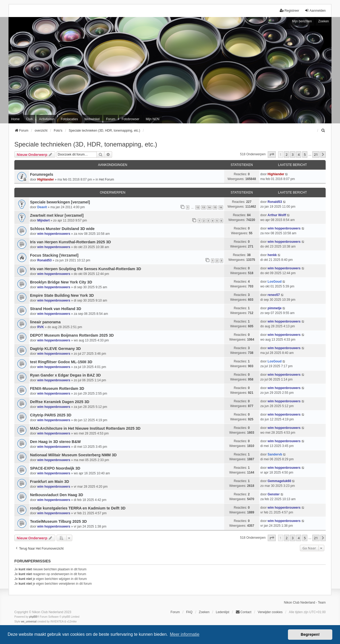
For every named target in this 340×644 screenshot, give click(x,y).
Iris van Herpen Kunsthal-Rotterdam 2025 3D (71, 242)
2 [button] (286, 154)
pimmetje (275, 308)
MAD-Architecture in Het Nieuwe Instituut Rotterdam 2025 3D (85, 428)
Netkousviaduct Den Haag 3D (57, 495)
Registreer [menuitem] (289, 11)
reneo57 (274, 295)
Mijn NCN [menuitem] (153, 119)
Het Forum (106, 179)
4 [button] (299, 154)
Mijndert (43, 220)
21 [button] (316, 154)
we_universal (29, 622)
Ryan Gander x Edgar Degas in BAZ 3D (65, 375)
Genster (273, 494)
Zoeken (324, 21)
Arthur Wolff (277, 215)
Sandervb (275, 454)
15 (215, 207)
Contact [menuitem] (243, 612)
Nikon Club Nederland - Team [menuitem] (305, 603)
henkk (272, 255)
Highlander (46, 179)
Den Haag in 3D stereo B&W (55, 442)
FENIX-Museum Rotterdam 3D (57, 388)
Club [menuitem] (29, 119)
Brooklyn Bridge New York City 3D (61, 282)
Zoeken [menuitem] (204, 612)
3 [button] (293, 154)
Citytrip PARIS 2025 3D (51, 415)
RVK (41, 327)
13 (203, 207)
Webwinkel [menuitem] (92, 119)
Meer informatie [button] (184, 634)
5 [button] (305, 154)
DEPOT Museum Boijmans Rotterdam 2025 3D (72, 335)
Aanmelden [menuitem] (315, 11)
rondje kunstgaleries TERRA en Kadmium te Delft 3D (78, 508)
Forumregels (42, 174)
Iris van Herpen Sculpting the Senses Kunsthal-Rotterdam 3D (86, 269)
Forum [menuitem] (111, 119)
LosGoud (275, 282)
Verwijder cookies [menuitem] (270, 612)
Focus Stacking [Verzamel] (54, 255)
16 (221, 207)
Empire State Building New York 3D (62, 295)
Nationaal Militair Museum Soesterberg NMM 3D (73, 455)
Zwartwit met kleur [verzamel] (57, 215)
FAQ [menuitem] (189, 612)
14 (209, 207)
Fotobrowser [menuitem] (131, 119)
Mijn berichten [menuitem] (302, 21)
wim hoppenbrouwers (54, 234)
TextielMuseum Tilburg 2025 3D (58, 521)
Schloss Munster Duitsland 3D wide (62, 229)
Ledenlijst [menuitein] (222, 612)
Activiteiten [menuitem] (47, 119)
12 (198, 207)
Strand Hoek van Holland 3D (56, 309)
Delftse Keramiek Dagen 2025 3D (60, 402)
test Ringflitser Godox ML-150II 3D (61, 362)
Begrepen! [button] (310, 634)
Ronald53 (275, 202)
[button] (272, 154)
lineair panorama (45, 322)
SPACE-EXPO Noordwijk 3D (55, 468)
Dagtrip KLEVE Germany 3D (55, 349)
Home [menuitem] (15, 119)
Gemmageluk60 (279, 481)
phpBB (33, 617)
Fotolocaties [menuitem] (69, 119)
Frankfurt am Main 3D (50, 482)
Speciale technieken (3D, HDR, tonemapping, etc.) (86, 144)
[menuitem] (323, 131)
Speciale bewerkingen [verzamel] (60, 202)
